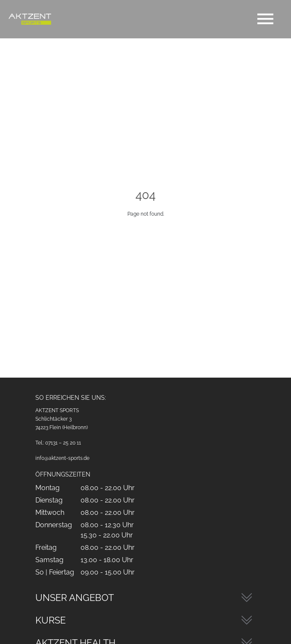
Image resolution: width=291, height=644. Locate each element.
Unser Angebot (75, 598)
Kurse (50, 620)
